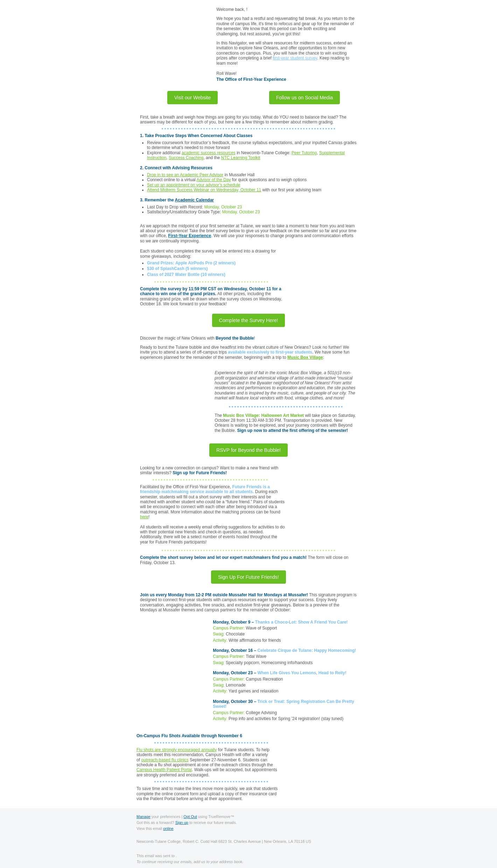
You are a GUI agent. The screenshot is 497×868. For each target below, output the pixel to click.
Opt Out (190, 817)
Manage (143, 817)
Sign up (182, 823)
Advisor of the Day (213, 180)
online (168, 828)
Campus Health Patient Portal (164, 770)
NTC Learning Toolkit (240, 158)
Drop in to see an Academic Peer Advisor (185, 175)
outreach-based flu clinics (165, 760)
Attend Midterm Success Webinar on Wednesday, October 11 (204, 190)
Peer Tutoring (304, 153)
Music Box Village (305, 357)
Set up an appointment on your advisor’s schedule (194, 185)
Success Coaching (186, 158)
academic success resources (209, 153)
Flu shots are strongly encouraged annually (177, 750)
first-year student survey (295, 58)
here (144, 517)
